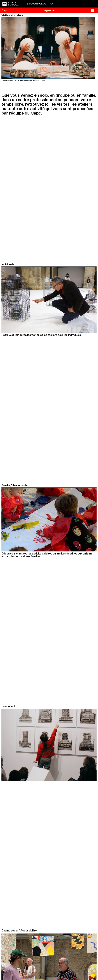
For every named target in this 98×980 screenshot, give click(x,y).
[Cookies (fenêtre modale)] (93, 975)
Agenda (49, 10)
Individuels (8, 264)
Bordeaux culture (40, 4)
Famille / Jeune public (15, 485)
